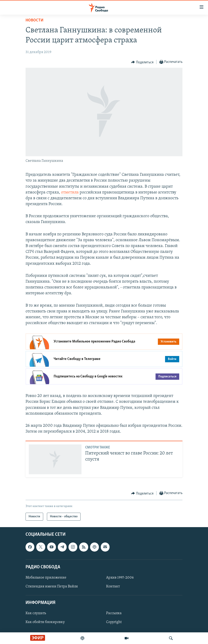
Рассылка (114, 613)
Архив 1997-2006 (120, 578)
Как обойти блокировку (45, 622)
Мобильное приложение (46, 578)
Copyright (114, 622)
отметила (70, 192)
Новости (34, 20)
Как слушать (36, 613)
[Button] (142, 62)
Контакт (113, 586)
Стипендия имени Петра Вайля (52, 586)
